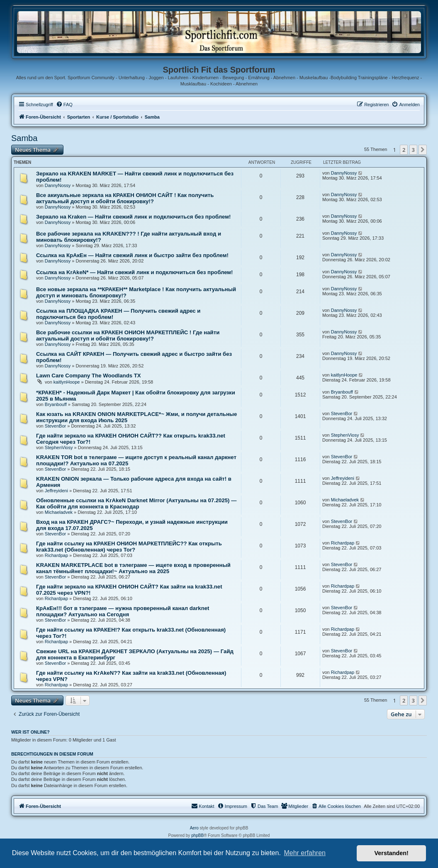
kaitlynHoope (67, 382)
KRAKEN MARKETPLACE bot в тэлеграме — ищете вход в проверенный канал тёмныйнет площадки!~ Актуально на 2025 (133, 568)
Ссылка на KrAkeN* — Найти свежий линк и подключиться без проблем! (134, 272)
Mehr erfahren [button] (305, 853)
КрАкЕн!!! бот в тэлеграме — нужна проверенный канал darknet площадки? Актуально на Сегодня (123, 611)
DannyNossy (58, 185)
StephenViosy (59, 447)
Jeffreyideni (56, 491)
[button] (423, 150)
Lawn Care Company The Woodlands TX (89, 376)
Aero (194, 828)
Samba (24, 138)
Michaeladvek (59, 512)
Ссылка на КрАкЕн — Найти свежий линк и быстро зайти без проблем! (132, 255)
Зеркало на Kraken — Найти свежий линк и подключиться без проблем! (133, 217)
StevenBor (55, 426)
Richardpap (56, 555)
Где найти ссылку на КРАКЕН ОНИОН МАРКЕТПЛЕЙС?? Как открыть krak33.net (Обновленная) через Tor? (129, 547)
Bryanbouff (56, 404)
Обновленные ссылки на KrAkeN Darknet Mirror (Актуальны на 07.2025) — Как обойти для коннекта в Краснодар (136, 503)
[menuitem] (64, 105)
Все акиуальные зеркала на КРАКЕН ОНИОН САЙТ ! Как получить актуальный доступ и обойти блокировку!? (125, 198)
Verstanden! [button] (392, 853)
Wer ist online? (30, 732)
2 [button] (404, 150)
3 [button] (413, 150)
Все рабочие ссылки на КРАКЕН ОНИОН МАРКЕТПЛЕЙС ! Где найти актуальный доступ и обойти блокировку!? (128, 336)
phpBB (197, 835)
